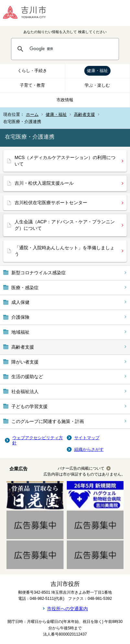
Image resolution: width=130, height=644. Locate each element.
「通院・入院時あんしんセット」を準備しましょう (65, 251)
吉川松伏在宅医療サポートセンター (51, 203)
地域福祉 (20, 332)
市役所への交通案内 (67, 609)
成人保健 (20, 302)
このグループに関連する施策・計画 (48, 421)
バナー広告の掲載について (81, 468)
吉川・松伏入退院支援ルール (44, 183)
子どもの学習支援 (30, 406)
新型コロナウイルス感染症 (39, 273)
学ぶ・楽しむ (97, 85)
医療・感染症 (25, 288)
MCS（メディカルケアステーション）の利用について (65, 161)
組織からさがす (89, 449)
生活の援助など (27, 377)
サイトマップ (87, 438)
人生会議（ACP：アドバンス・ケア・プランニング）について (65, 225)
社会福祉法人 (25, 391)
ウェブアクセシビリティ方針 (38, 440)
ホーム (32, 114)
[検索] (71, 49)
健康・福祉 (97, 71)
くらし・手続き (32, 71)
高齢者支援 (84, 114)
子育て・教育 (32, 85)
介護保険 (20, 317)
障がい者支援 (25, 362)
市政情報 (65, 100)
